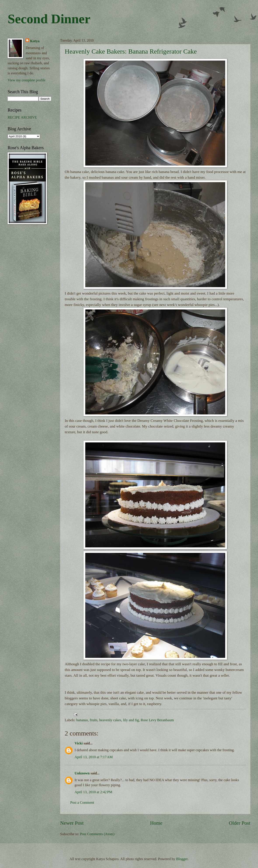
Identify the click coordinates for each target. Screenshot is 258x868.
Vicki (79, 743)
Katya (35, 41)
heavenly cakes (110, 720)
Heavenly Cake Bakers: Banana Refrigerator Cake (131, 51)
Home (156, 823)
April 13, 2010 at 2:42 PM (93, 792)
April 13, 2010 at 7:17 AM (94, 757)
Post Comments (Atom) (97, 834)
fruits (93, 720)
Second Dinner (49, 19)
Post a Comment (82, 803)
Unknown (82, 773)
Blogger (182, 859)
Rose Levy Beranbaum (157, 720)
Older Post (240, 823)
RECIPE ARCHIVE (22, 117)
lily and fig (131, 720)
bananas (82, 720)
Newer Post (72, 823)
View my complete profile (27, 80)
